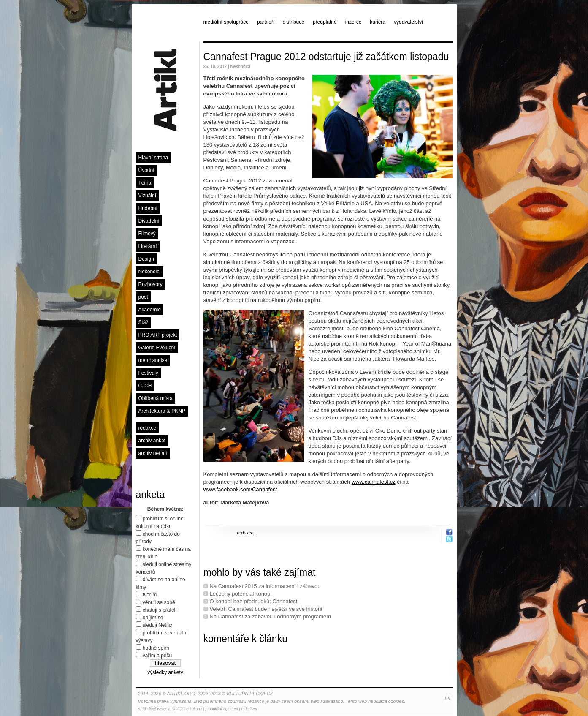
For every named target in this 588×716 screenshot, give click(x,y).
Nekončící (150, 272)
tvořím (150, 595)
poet (143, 297)
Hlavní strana (153, 158)
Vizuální (147, 196)
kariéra (378, 22)
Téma (145, 183)
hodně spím (156, 648)
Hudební (148, 208)
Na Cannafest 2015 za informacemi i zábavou (265, 586)
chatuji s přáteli (160, 610)
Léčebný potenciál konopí (241, 594)
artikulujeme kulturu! (186, 709)
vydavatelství (408, 22)
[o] (447, 697)
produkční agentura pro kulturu (231, 709)
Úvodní (146, 170)
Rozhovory (150, 284)
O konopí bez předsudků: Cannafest (254, 601)
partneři (266, 22)
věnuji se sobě (159, 602)
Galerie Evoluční (157, 348)
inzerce (354, 22)
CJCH (145, 386)
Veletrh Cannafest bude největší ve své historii (266, 609)
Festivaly (148, 373)
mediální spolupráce (226, 22)
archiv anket (152, 441)
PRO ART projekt (158, 335)
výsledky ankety (165, 672)
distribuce (294, 22)
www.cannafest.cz (374, 482)
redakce (148, 428)
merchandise (153, 360)
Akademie (150, 310)
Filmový (147, 234)
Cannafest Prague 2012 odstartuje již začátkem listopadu (326, 57)
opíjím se (153, 618)
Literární (148, 246)
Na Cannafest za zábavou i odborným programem (271, 617)
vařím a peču (157, 656)
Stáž (144, 322)
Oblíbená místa (156, 398)
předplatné (325, 22)
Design (146, 259)
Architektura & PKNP (162, 411)
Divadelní (149, 221)
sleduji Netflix (158, 625)
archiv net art (153, 453)
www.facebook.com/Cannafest (240, 489)
